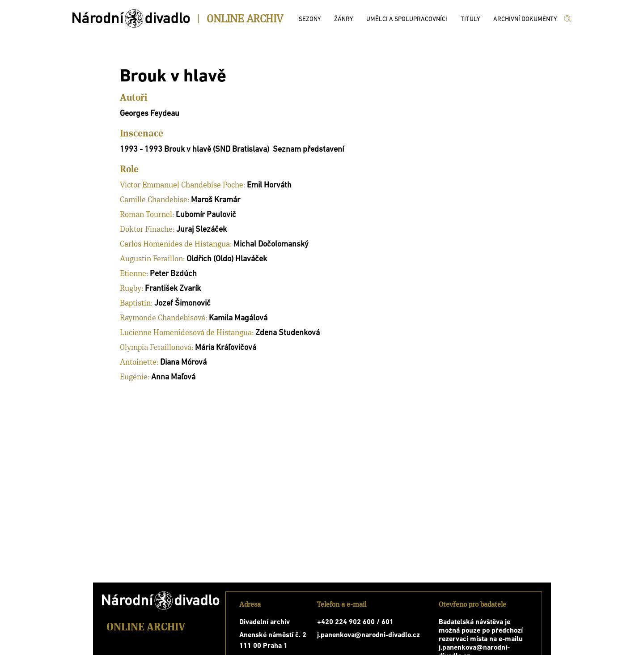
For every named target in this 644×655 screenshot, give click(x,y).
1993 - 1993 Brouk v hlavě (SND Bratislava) (195, 150)
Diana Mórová (183, 363)
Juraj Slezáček (201, 230)
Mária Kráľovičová (226, 348)
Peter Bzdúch (173, 274)
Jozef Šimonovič (182, 304)
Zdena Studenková (288, 333)
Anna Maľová (173, 377)
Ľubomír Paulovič (206, 215)
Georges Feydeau (150, 114)
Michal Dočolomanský (271, 245)
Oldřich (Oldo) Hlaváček (227, 259)
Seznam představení (308, 150)
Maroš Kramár (216, 200)
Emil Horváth (269, 185)
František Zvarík (173, 289)
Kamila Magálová (238, 318)
